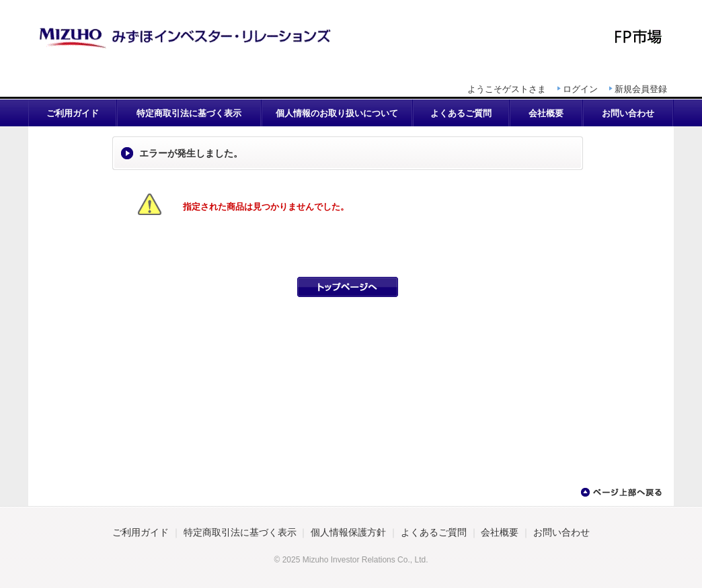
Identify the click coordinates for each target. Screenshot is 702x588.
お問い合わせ (628, 113)
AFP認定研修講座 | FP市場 (351, 37)
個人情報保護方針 (348, 533)
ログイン (580, 89)
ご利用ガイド (73, 113)
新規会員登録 (641, 89)
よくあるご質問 (461, 113)
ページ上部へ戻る (621, 493)
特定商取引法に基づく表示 (189, 113)
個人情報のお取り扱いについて (337, 113)
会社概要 (546, 113)
